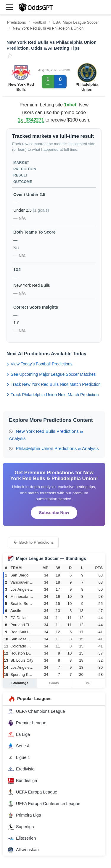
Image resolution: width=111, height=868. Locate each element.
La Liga (19, 734)
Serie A (19, 746)
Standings (20, 683)
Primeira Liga (24, 815)
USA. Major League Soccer (76, 22)
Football (39, 22)
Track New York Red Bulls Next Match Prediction (54, 384)
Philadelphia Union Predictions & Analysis (54, 448)
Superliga (21, 827)
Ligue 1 (19, 758)
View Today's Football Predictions (40, 364)
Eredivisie (21, 769)
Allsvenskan (23, 850)
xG (88, 683)
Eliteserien (22, 838)
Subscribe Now (54, 513)
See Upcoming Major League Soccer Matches (51, 374)
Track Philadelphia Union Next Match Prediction (53, 395)
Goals (54, 683)
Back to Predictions (34, 542)
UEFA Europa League (32, 792)
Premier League (27, 723)
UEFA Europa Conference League (44, 804)
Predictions (16, 22)
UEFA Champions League (36, 711)
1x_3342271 (31, 120)
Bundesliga (22, 781)
